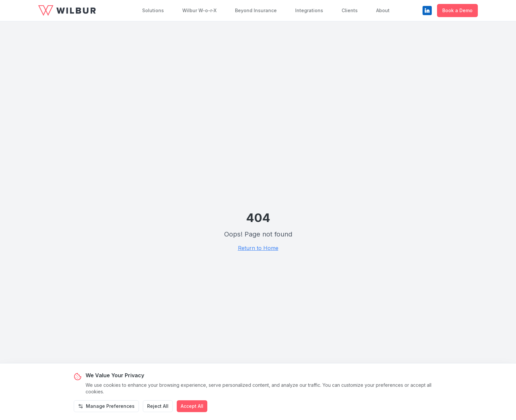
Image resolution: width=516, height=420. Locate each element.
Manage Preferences (106, 406)
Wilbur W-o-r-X (199, 10)
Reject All (158, 406)
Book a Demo (457, 10)
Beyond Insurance (256, 10)
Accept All (192, 406)
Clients (350, 10)
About (383, 10)
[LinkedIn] (427, 11)
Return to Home (258, 248)
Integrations (309, 10)
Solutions (153, 10)
